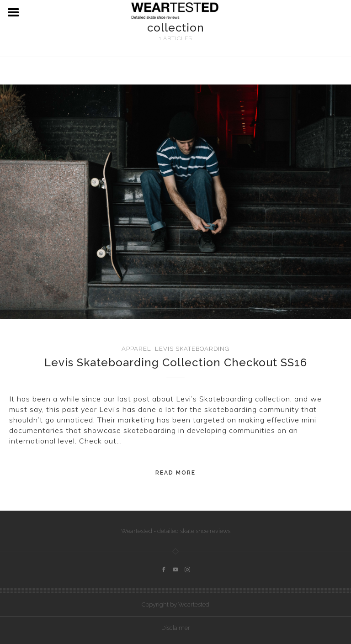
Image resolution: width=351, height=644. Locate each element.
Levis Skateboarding (192, 349)
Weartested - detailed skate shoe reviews (176, 531)
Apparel (136, 349)
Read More (175, 473)
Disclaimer (176, 628)
